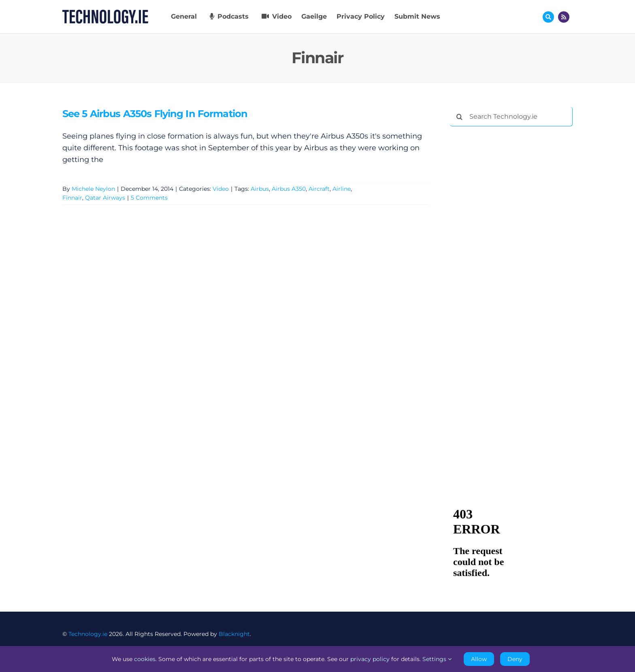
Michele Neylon (93, 189)
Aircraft (319, 189)
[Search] (460, 117)
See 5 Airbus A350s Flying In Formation (155, 114)
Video (221, 189)
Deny (515, 659)
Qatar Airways (105, 198)
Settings (437, 659)
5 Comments (149, 198)
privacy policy (370, 659)
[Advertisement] (511, 256)
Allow (479, 659)
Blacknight (234, 634)
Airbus (260, 189)
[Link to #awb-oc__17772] (548, 17)
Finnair (72, 198)
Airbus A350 (289, 189)
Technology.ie (88, 634)
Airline (342, 189)
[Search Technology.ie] (511, 117)
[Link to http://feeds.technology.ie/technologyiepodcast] (564, 17)
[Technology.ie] (105, 13)
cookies (145, 659)
